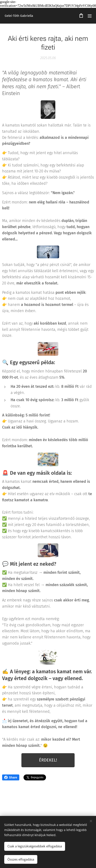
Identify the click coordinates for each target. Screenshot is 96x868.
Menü (90, 16)
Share (11, 777)
